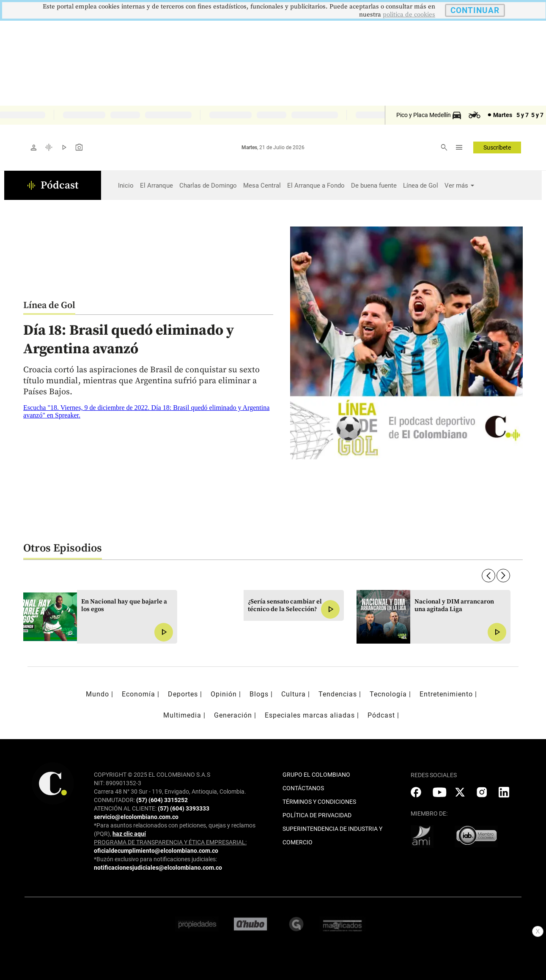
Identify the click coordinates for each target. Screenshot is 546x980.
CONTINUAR (475, 10)
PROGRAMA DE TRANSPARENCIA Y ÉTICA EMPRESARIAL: (170, 842)
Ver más (456, 186)
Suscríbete (497, 147)
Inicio (126, 186)
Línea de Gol (421, 186)
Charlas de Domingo (208, 186)
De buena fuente (374, 186)
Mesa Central (262, 186)
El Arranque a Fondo (316, 186)
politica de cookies (409, 15)
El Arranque (156, 186)
